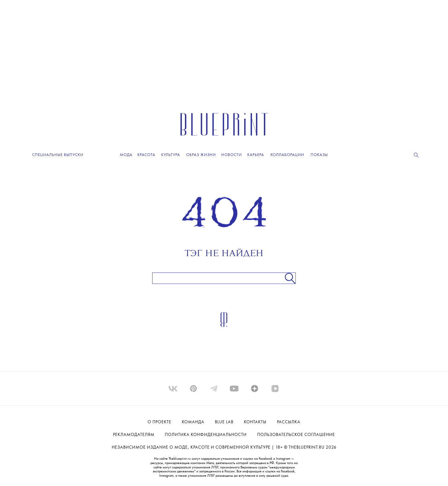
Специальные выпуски (58, 155)
